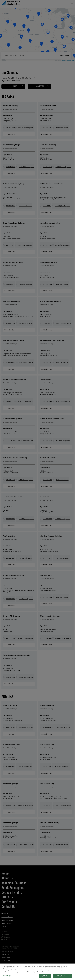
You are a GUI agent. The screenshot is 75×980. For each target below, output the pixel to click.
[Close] (72, 971)
